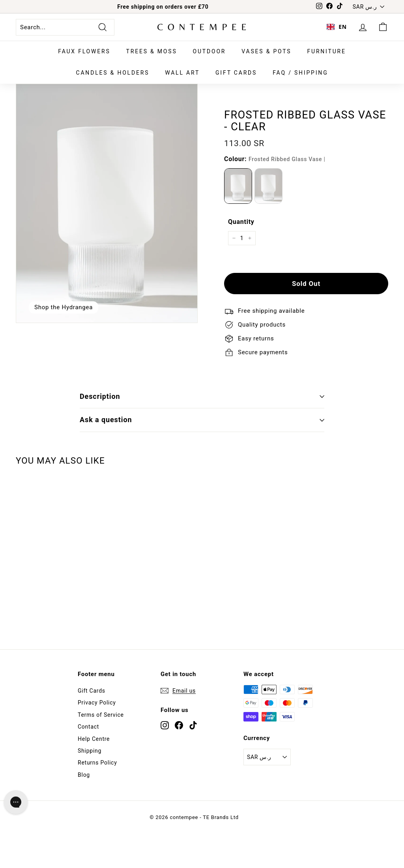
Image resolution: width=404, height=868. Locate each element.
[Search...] (65, 27)
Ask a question (202, 420)
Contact (88, 727)
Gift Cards (236, 73)
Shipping (90, 751)
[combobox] (337, 27)
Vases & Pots (266, 51)
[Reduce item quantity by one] (234, 238)
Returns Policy (97, 763)
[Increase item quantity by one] (250, 238)
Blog (84, 775)
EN (337, 27)
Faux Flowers (84, 51)
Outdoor (209, 51)
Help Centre (94, 739)
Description (202, 396)
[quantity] (242, 238)
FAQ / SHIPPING (300, 73)
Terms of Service (101, 715)
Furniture (326, 51)
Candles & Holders (113, 73)
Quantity (241, 222)
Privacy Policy (97, 703)
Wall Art (182, 73)
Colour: (275, 159)
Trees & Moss (152, 51)
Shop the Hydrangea (64, 307)
